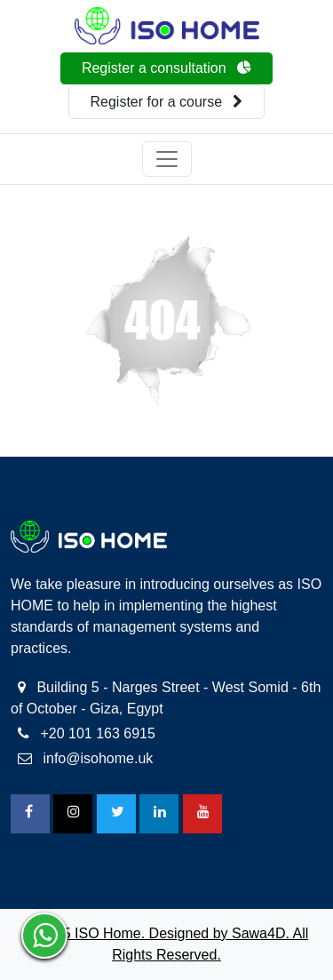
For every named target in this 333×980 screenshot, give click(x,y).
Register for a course (167, 102)
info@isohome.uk (85, 758)
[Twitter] (116, 814)
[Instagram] (73, 814)
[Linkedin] (159, 814)
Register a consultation (166, 68)
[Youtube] (202, 814)
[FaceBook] (30, 814)
